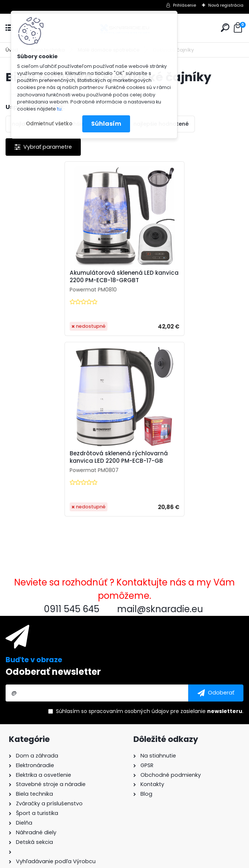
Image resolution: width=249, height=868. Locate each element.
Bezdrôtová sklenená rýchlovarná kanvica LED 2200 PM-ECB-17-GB (182, 277)
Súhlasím (106, 124)
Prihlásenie (185, 5)
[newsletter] (216, 512)
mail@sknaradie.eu (34, 784)
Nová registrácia (226, 5)
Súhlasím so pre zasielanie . (150, 531)
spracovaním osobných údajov (129, 531)
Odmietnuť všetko (49, 124)
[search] (225, 28)
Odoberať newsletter (53, 491)
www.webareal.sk (155, 861)
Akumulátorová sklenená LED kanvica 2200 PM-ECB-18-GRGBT (61, 277)
